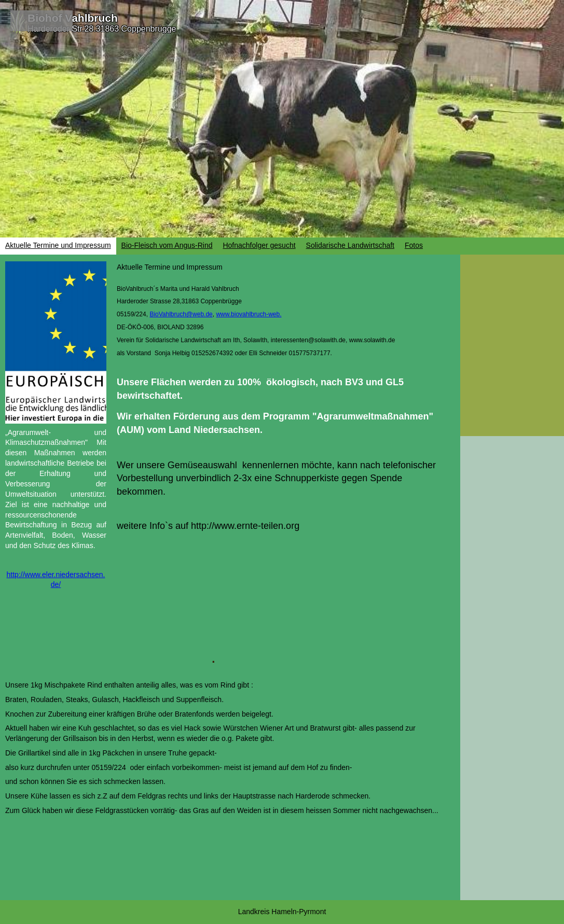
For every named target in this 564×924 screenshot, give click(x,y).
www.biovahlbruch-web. (249, 314)
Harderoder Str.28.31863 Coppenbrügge (102, 29)
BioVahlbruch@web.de (181, 314)
